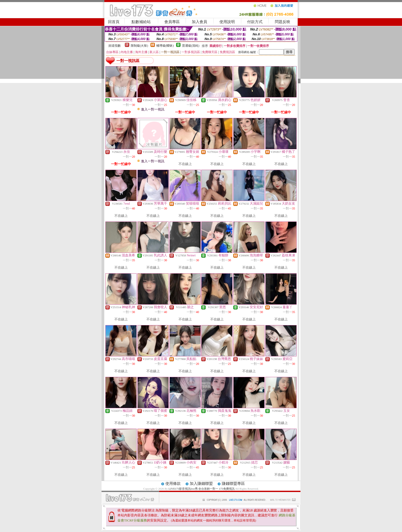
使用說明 (227, 22)
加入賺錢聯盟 (201, 484)
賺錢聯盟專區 (233, 484)
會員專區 (172, 22)
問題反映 (283, 22)
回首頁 (114, 22)
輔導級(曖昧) (165, 46)
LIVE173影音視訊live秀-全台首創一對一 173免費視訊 (202, 489)
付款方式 (255, 22)
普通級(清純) (191, 46)
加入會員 (199, 22)
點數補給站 (141, 22)
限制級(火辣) (139, 46)
